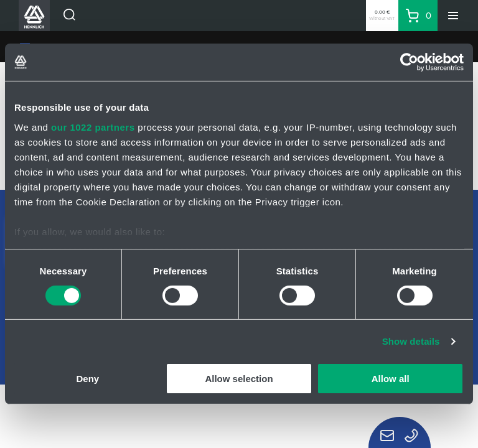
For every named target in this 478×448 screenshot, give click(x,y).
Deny (87, 379)
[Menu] (453, 16)
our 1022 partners (93, 127)
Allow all (391, 379)
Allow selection (239, 379)
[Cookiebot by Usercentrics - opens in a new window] (409, 62)
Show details (411, 341)
